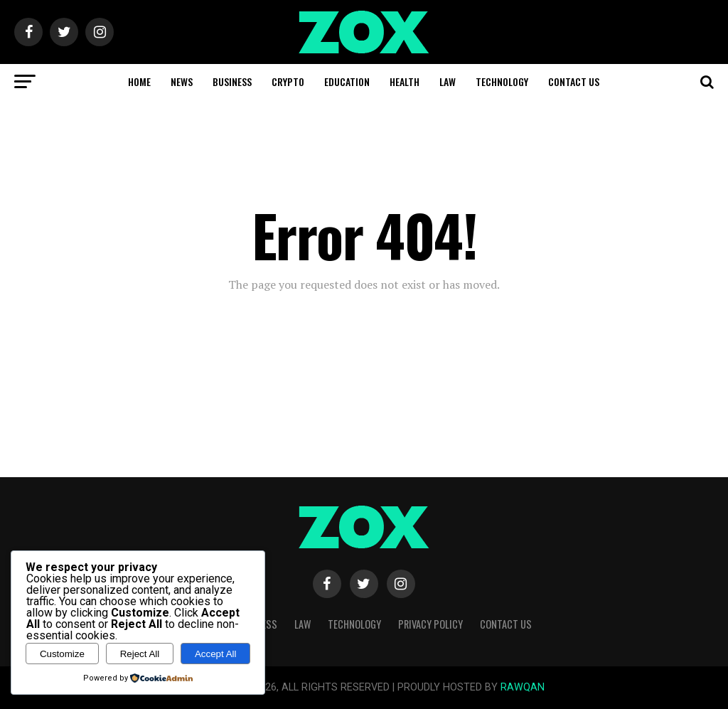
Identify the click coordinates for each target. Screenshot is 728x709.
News (182, 81)
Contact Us (574, 81)
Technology (502, 81)
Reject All (140, 654)
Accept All (216, 654)
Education (347, 81)
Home (139, 81)
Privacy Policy (430, 624)
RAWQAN (523, 687)
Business (232, 81)
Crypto (288, 81)
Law (448, 81)
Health (405, 81)
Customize (62, 654)
